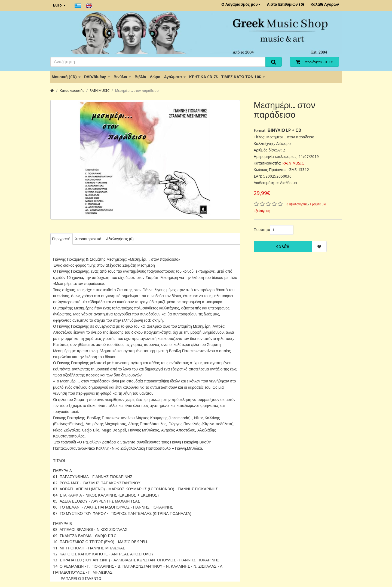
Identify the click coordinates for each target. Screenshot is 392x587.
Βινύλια (122, 77)
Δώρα (155, 77)
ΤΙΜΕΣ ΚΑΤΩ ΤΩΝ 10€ (243, 77)
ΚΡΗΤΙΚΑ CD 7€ (203, 77)
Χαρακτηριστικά (88, 239)
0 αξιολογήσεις (297, 204)
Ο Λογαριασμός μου (241, 4)
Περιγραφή (61, 239)
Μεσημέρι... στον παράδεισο (137, 91)
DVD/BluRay (97, 77)
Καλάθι (283, 246)
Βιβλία (140, 77)
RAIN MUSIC (100, 91)
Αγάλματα (175, 77)
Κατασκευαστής (72, 91)
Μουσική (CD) (66, 77)
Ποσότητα (260, 230)
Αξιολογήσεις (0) (120, 239)
